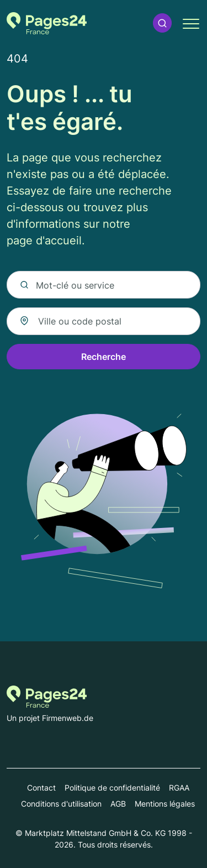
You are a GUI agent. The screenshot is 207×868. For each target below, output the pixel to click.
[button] (162, 23)
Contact (41, 788)
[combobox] (104, 321)
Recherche (104, 357)
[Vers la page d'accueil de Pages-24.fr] (47, 23)
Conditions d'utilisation (61, 804)
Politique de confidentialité (112, 788)
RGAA (179, 788)
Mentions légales (165, 804)
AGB (118, 804)
